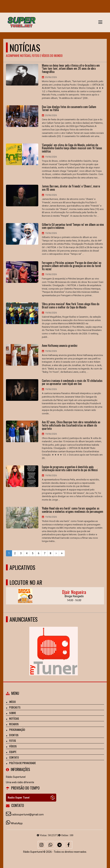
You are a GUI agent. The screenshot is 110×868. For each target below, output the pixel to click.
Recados (14, 724)
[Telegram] (59, 845)
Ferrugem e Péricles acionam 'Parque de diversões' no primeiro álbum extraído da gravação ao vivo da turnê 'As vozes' (72, 266)
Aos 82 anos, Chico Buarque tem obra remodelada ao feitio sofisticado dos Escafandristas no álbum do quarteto (71, 425)
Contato (14, 757)
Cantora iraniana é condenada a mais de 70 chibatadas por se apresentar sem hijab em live (72, 382)
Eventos (14, 735)
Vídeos (13, 746)
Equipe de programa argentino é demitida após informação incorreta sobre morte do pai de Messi (70, 469)
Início (12, 702)
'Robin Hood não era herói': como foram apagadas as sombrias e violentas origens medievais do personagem (73, 510)
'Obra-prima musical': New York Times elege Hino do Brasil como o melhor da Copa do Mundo (71, 306)
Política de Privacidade (22, 763)
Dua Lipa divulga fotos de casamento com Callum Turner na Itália (69, 108)
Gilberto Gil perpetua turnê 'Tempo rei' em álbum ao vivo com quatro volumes (73, 226)
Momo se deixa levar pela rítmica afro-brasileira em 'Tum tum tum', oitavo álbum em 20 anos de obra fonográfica (71, 69)
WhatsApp (17, 823)
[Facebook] (68, 845)
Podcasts (15, 707)
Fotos (13, 741)
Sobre (13, 713)
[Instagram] (42, 845)
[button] (100, 22)
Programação (17, 730)
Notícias (14, 718)
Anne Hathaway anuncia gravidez (60, 346)
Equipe (13, 752)
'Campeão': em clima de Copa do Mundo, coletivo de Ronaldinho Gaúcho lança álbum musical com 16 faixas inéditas (72, 148)
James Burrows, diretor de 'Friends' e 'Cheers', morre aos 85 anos (71, 188)
